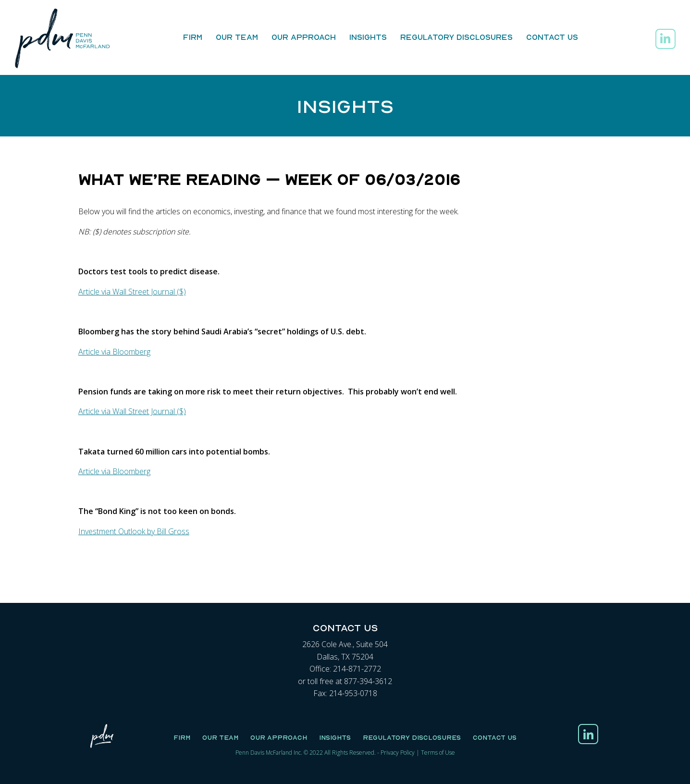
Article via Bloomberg (114, 352)
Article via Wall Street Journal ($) (132, 292)
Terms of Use (438, 753)
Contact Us (552, 37)
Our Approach (304, 37)
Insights (368, 37)
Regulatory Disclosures (456, 37)
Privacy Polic (396, 753)
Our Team (237, 37)
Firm (193, 37)
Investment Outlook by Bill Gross (134, 531)
